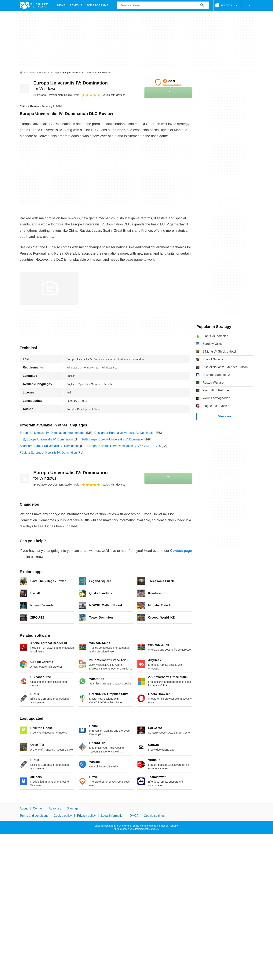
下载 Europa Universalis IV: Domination (46, 439)
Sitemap (72, 808)
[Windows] (31, 73)
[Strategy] (55, 73)
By (53, 95)
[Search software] (202, 5)
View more (225, 416)
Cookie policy (63, 816)
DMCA (134, 816)
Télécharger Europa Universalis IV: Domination (113, 439)
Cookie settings (154, 816)
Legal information (113, 816)
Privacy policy (86, 816)
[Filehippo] (34, 5)
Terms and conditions (34, 816)
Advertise (55, 808)
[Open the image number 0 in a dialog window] (49, 288)
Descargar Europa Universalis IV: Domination (125, 433)
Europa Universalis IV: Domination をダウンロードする (124, 446)
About (24, 808)
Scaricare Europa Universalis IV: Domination (50, 446)
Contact (38, 808)
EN (247, 5)
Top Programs (97, 5)
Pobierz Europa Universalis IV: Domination (48, 452)
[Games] (43, 73)
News (61, 5)
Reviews (76, 5)
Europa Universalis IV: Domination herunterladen (53, 433)
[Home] (21, 73)
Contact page (181, 551)
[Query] (163, 5)
